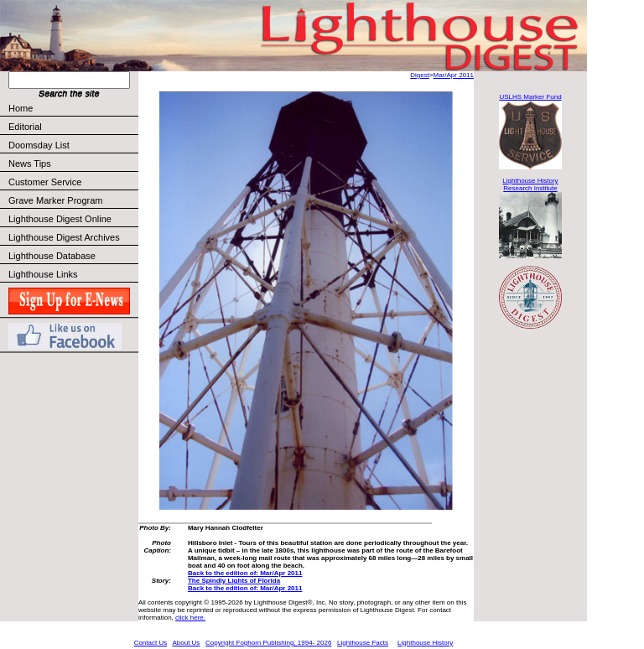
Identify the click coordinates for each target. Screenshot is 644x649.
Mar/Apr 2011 (454, 75)
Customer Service (73, 182)
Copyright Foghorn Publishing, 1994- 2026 (268, 643)
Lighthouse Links (43, 274)
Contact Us (151, 643)
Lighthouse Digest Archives (64, 237)
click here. (190, 618)
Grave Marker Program (55, 200)
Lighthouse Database (52, 256)
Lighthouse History (425, 643)
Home (21, 108)
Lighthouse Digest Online (60, 219)
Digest (420, 75)
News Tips (30, 164)
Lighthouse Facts (363, 643)
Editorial (73, 127)
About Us (186, 643)
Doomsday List (39, 145)
